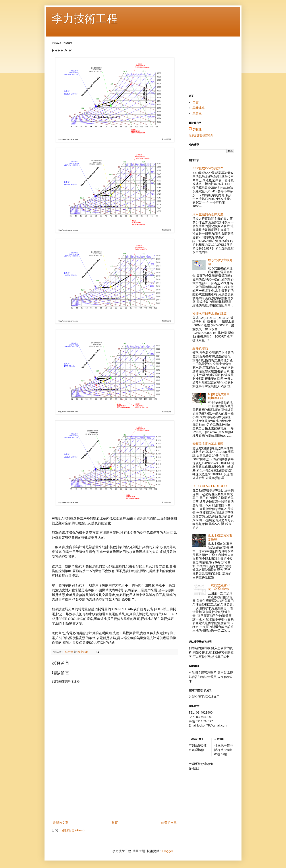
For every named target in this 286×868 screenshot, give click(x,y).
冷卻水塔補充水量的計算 (209, 314)
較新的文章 (60, 823)
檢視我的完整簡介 (201, 135)
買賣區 (197, 113)
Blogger (168, 851)
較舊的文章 (169, 823)
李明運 (197, 129)
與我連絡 (199, 108)
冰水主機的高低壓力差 (208, 214)
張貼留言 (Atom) (73, 830)
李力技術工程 (85, 19)
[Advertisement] (115, 792)
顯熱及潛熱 (200, 348)
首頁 (115, 823)
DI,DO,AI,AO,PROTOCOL (210, 486)
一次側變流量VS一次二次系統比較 (221, 587)
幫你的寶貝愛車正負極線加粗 (220, 396)
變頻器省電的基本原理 (208, 444)
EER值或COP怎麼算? (208, 168)
